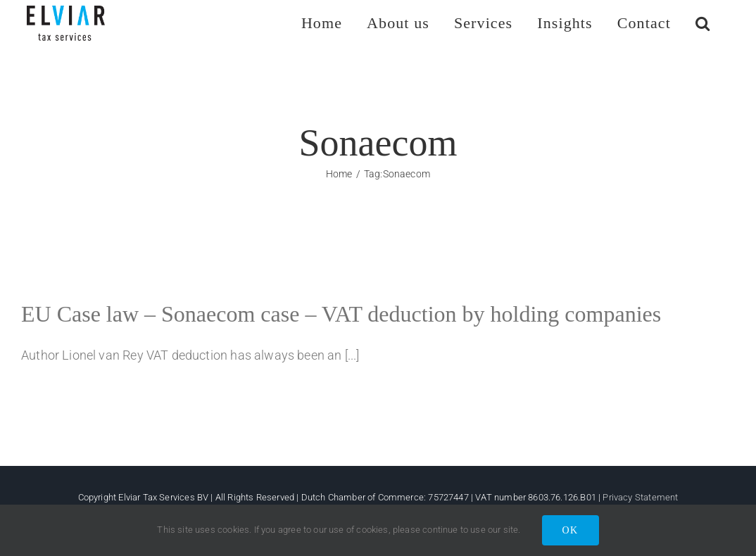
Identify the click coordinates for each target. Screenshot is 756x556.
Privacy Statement (640, 497)
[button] (703, 23)
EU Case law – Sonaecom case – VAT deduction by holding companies (341, 314)
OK (571, 530)
